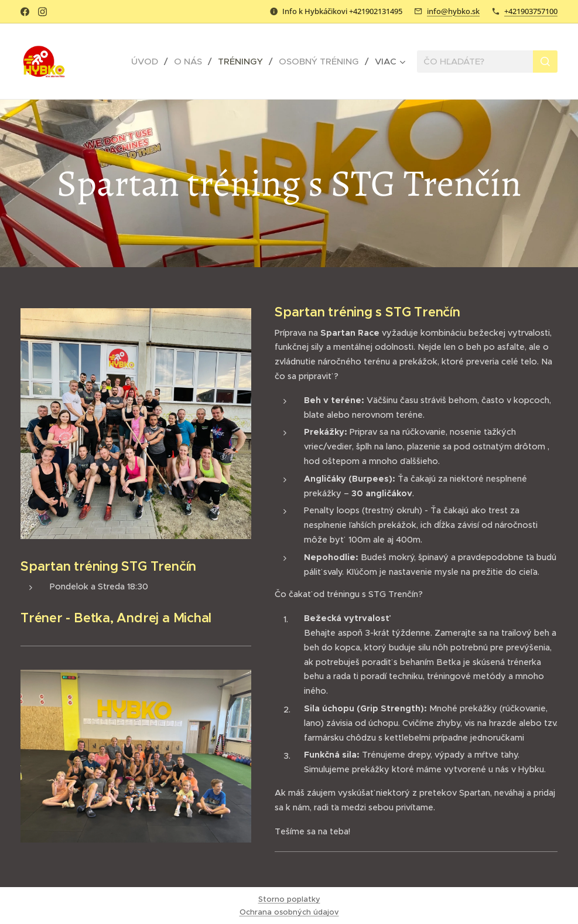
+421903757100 (531, 11)
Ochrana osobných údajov (289, 912)
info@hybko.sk (453, 11)
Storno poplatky (289, 899)
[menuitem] (148, 62)
